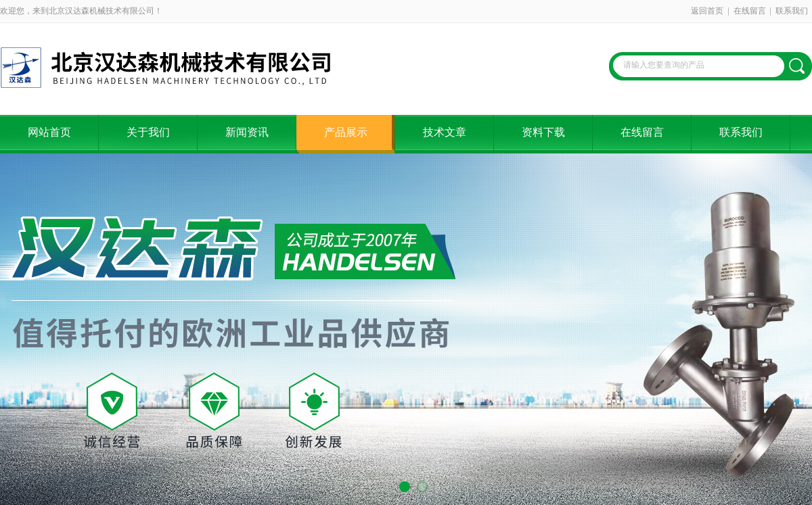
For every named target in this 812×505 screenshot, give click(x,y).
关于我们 (148, 132)
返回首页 (707, 11)
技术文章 (445, 132)
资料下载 (543, 132)
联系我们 (792, 11)
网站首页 (49, 132)
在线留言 (750, 11)
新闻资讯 (247, 132)
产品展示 (346, 132)
